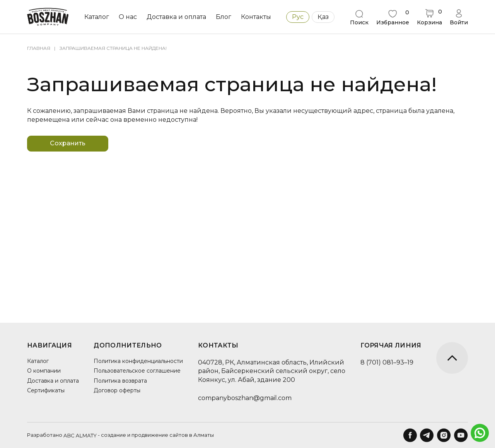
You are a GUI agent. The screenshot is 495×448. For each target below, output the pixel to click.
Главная (39, 48)
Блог (224, 17)
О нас (128, 17)
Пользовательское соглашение (137, 371)
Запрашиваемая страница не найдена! (113, 48)
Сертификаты (46, 390)
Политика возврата (120, 381)
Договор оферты (117, 390)
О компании (44, 371)
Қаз (323, 17)
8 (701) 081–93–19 (387, 362)
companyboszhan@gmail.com (245, 398)
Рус (298, 17)
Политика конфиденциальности (138, 361)
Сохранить (68, 143)
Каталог (97, 17)
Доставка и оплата (176, 17)
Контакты (256, 17)
